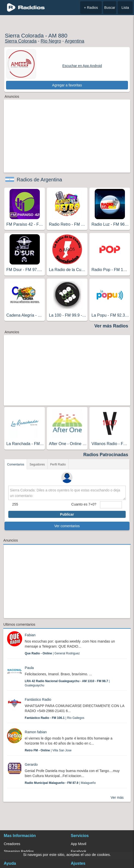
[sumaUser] (111, 505)
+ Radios (91, 8)
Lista (125, 8)
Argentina (74, 41)
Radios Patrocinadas (106, 455)
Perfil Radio (58, 464)
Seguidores (37, 464)
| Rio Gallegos (55, 718)
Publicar (67, 514)
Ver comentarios (67, 526)
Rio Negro (51, 41)
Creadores (12, 844)
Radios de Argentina (39, 180)
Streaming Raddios (19, 851)
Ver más (117, 797)
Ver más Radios (111, 326)
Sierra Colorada (21, 41)
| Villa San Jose (48, 750)
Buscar (110, 8)
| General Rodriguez (52, 653)
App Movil (78, 844)
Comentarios (16, 464)
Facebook (78, 851)
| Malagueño (60, 783)
